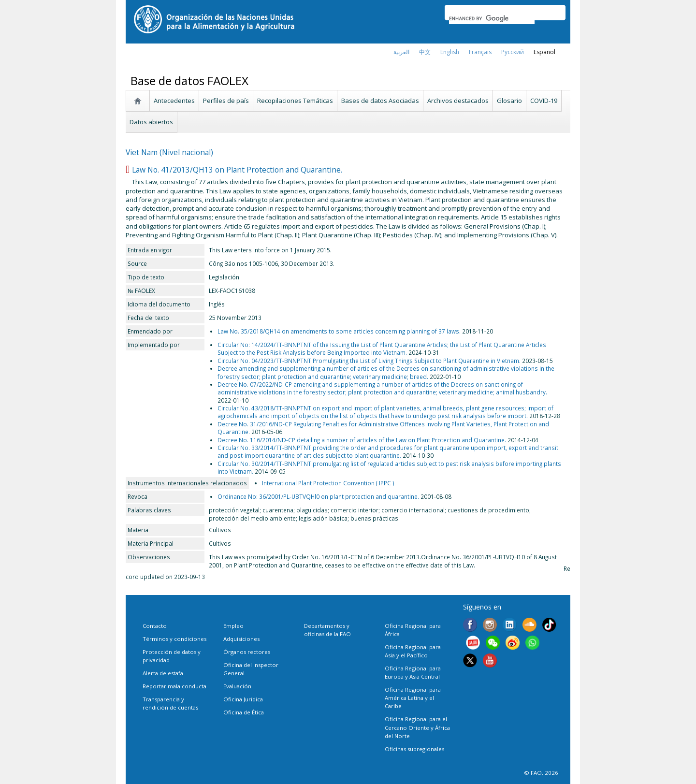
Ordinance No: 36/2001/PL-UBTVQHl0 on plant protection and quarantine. (318, 496)
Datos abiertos (151, 122)
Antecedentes (174, 101)
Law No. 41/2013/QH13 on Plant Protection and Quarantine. (237, 170)
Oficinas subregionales (414, 749)
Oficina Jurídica (243, 699)
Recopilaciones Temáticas (295, 101)
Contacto (155, 626)
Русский (513, 52)
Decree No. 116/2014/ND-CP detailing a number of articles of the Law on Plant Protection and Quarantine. (362, 440)
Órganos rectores (247, 652)
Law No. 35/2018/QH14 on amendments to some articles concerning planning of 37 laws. (339, 331)
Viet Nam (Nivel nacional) (169, 152)
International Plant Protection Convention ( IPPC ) (328, 483)
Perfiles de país (226, 101)
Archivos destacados (458, 101)
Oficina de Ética (244, 712)
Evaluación (237, 686)
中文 (425, 52)
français (480, 52)
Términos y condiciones (174, 639)
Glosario (509, 101)
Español (544, 52)
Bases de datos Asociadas (380, 101)
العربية (401, 52)
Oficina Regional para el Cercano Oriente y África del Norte (417, 727)
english (450, 52)
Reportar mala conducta (174, 686)
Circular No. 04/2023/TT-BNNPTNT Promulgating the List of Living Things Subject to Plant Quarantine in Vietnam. (369, 361)
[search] (492, 18)
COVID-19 (544, 101)
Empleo (233, 626)
